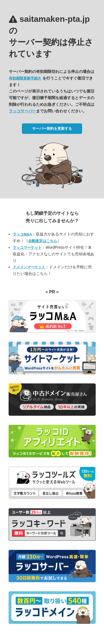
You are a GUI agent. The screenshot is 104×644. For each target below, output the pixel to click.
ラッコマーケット (27, 247)
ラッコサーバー (22, 111)
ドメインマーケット (29, 267)
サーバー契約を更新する (52, 128)
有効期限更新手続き (25, 78)
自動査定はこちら (43, 241)
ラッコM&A (22, 234)
